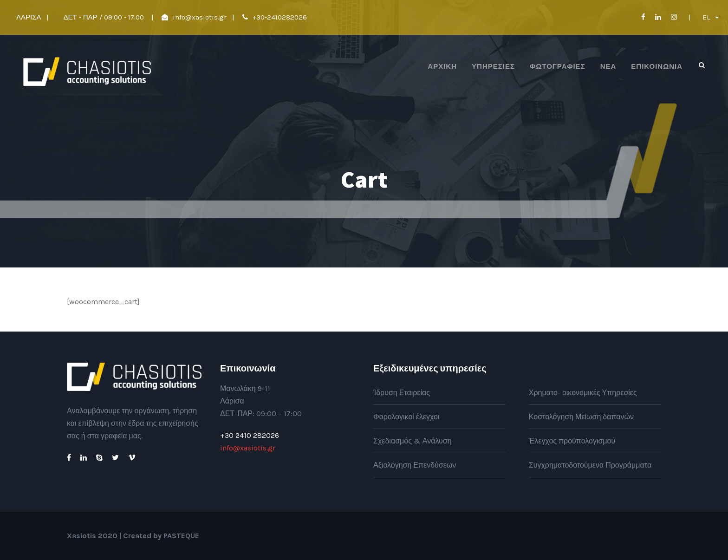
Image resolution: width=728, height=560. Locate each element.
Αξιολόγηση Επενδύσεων (415, 465)
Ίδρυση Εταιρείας (402, 393)
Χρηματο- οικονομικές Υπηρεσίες (583, 393)
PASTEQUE (181, 536)
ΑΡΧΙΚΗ (442, 66)
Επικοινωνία (657, 66)
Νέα (608, 66)
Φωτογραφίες (558, 66)
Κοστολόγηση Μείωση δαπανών (581, 417)
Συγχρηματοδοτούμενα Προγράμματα (590, 465)
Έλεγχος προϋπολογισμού (572, 441)
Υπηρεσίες (493, 66)
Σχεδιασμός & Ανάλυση (413, 441)
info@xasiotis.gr (200, 17)
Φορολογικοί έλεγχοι (406, 417)
